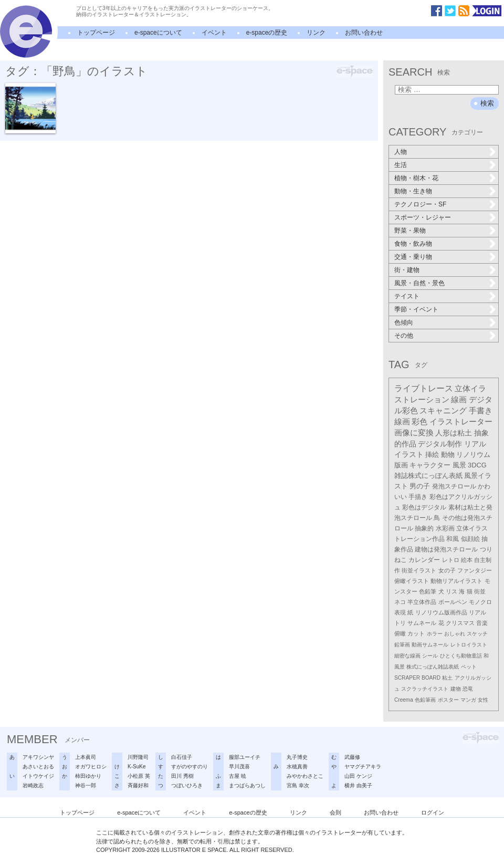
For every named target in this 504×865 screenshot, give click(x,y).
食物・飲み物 (413, 244)
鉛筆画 (402, 645)
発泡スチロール (454, 486)
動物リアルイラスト (456, 581)
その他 (404, 336)
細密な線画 (407, 656)
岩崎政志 (33, 785)
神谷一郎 (86, 785)
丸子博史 (297, 757)
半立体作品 (422, 602)
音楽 (482, 623)
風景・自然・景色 (419, 283)
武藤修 (352, 757)
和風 (453, 539)
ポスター (448, 700)
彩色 (419, 422)
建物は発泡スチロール (446, 549)
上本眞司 (86, 757)
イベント (214, 33)
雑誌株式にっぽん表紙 (428, 476)
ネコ (400, 602)
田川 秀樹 (182, 776)
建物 (456, 689)
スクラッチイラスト (425, 689)
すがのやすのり (190, 767)
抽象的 (424, 528)
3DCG (477, 465)
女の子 (447, 570)
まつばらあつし (247, 785)
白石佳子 (182, 757)
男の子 (420, 486)
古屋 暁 (238, 776)
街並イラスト (419, 570)
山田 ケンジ (358, 776)
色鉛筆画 (425, 700)
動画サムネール (430, 645)
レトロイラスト (469, 645)
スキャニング (443, 411)
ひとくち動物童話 (461, 656)
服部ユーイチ (245, 757)
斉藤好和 (138, 785)
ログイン (433, 812)
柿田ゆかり (88, 776)
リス (451, 591)
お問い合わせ (364, 33)
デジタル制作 (440, 444)
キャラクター (430, 465)
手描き (418, 497)
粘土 (447, 678)
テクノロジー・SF (420, 204)
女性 (483, 700)
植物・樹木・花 (416, 178)
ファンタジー (475, 570)
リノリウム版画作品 (441, 612)
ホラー (435, 634)
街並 (480, 591)
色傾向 (404, 322)
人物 (401, 152)
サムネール (422, 623)
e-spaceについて (158, 33)
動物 (448, 455)
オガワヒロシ (91, 767)
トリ (400, 623)
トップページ (96, 33)
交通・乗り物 (413, 257)
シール (430, 656)
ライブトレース (424, 388)
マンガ (468, 700)
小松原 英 (139, 776)
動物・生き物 (413, 191)
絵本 (467, 560)
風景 (459, 465)
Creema (404, 700)
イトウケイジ (38, 776)
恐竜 (468, 689)
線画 (459, 399)
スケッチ (477, 634)
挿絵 (432, 455)
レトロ (451, 560)
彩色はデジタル (424, 507)
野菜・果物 (410, 231)
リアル (477, 612)
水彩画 (445, 528)
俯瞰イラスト (412, 581)
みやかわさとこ (305, 776)
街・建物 (407, 270)
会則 (335, 812)
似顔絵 (470, 539)
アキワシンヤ (38, 757)
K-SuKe (136, 767)
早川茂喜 (239, 767)
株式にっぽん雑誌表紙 (433, 667)
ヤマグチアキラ (363, 767)
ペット (469, 667)
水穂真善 (297, 767)
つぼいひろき (187, 785)
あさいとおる (38, 767)
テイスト (407, 296)
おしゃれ (455, 634)
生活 (401, 165)
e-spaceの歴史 (267, 33)
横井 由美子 (358, 785)
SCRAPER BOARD (417, 678)
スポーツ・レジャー (423, 217)
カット (416, 633)
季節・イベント (416, 309)
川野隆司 (138, 757)
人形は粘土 (454, 433)
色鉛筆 (428, 591)
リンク (316, 33)
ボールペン (453, 602)
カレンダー (424, 560)
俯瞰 (400, 633)
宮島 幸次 (298, 785)
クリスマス (460, 623)
